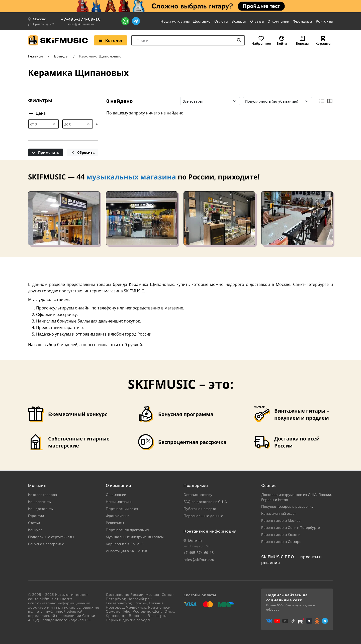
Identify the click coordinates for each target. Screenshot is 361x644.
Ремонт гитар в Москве (281, 521)
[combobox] (188, 40)
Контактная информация (210, 531)
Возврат (239, 21)
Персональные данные (203, 516)
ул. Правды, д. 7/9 (41, 24)
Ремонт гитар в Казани (281, 535)
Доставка (202, 21)
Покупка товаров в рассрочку (287, 506)
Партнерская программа (127, 530)
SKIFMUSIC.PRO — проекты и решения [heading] (292, 559)
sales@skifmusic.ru (81, 24)
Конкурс (35, 530)
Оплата (221, 21)
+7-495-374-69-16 (81, 19)
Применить (46, 152)
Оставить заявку (198, 495)
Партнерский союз (122, 509)
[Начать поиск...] (239, 40)
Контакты (324, 21)
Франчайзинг (117, 516)
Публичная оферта (200, 509)
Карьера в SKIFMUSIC (125, 544)
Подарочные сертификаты (51, 537)
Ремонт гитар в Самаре (281, 542)
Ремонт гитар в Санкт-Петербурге (291, 528)
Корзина (323, 43)
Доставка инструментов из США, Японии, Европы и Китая (296, 497)
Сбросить (83, 152)
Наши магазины (175, 21)
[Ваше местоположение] (193, 541)
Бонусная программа (46, 544)
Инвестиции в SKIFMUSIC (127, 551)
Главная (36, 56)
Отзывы (257, 21)
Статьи (34, 523)
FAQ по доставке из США (205, 502)
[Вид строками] (322, 101)
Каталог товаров (42, 495)
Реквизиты (115, 523)
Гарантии (36, 516)
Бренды (61, 56)
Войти (282, 43)
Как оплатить (39, 502)
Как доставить (40, 509)
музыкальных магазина (131, 177)
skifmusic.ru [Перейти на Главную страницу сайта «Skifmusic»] (50, 599)
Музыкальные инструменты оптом (135, 537)
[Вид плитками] (330, 101)
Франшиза (302, 21)
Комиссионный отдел (279, 513)
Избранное (261, 43)
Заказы (302, 43)
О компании (278, 21)
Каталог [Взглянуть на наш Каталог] (111, 40)
